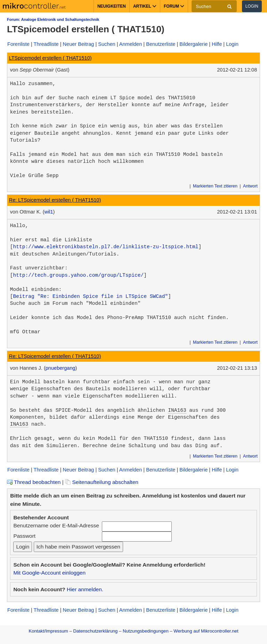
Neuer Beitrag (79, 44)
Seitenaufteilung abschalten (102, 482)
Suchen (107, 44)
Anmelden (131, 44)
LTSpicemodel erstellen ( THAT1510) (50, 58)
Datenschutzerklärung (95, 631)
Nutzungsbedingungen (146, 631)
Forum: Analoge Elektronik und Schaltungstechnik (53, 19)
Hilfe (217, 44)
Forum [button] (174, 6)
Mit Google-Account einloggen (49, 573)
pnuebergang (60, 368)
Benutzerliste (161, 44)
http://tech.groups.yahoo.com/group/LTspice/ (79, 275)
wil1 (48, 212)
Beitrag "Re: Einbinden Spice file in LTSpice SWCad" (91, 296)
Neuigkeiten (112, 6)
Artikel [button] (145, 6)
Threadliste (46, 44)
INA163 (177, 410)
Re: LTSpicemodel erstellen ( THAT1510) (55, 200)
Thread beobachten (34, 482)
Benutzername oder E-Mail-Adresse (56, 525)
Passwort (24, 536)
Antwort (250, 186)
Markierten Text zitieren (215, 186)
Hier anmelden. (85, 589)
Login (252, 6)
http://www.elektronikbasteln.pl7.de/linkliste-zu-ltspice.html (106, 247)
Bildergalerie (193, 44)
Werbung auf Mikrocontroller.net (206, 631)
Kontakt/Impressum (48, 631)
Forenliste (18, 44)
